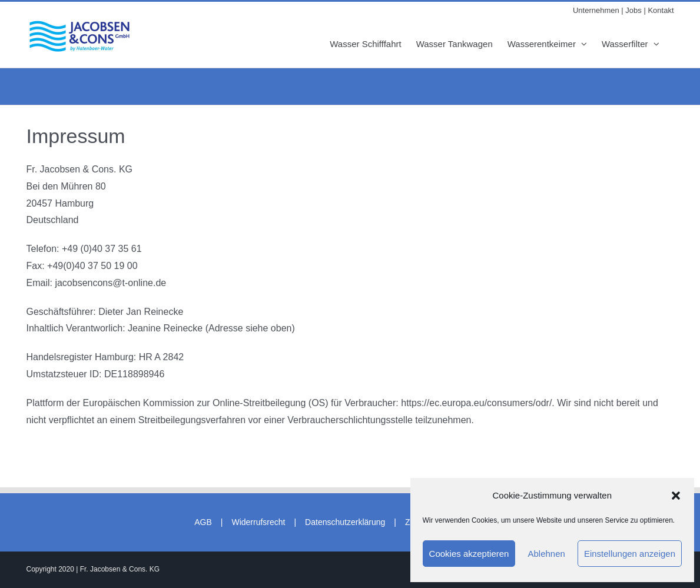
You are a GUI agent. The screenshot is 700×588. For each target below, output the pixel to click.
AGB (203, 522)
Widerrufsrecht (258, 522)
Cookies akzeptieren (469, 554)
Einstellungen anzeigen (630, 554)
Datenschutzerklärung (345, 522)
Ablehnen (546, 554)
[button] (676, 496)
